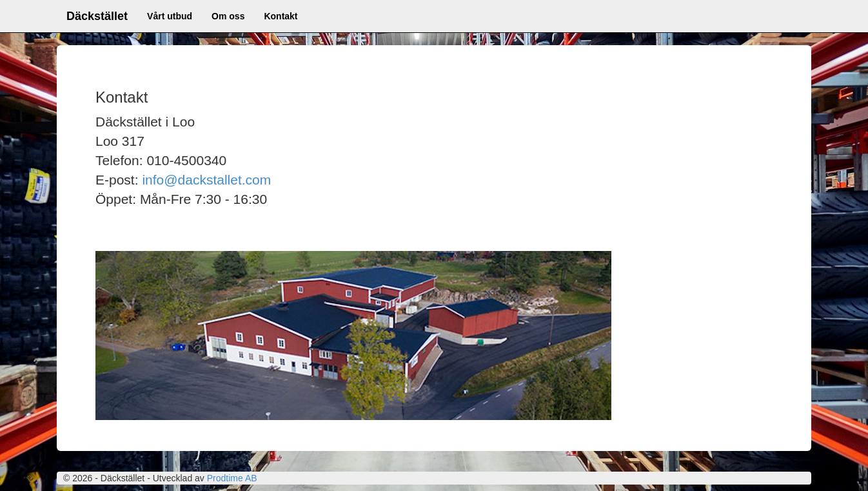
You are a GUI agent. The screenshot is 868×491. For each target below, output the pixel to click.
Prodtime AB (232, 478)
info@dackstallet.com (206, 180)
